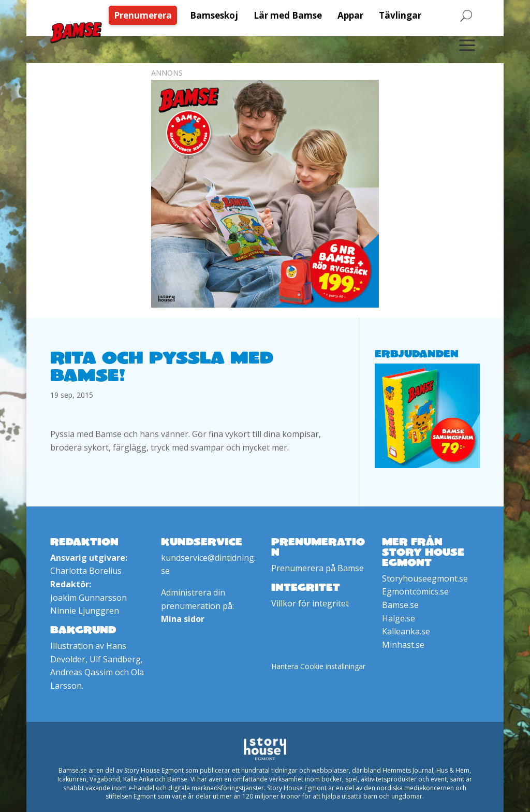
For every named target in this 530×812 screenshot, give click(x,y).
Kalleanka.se (406, 631)
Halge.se (399, 618)
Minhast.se (403, 645)
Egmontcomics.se (415, 591)
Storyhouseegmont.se (425, 578)
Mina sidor (183, 619)
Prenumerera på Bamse (318, 568)
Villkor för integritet (310, 603)
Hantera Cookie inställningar (318, 666)
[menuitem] (145, 15)
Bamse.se (400, 605)
